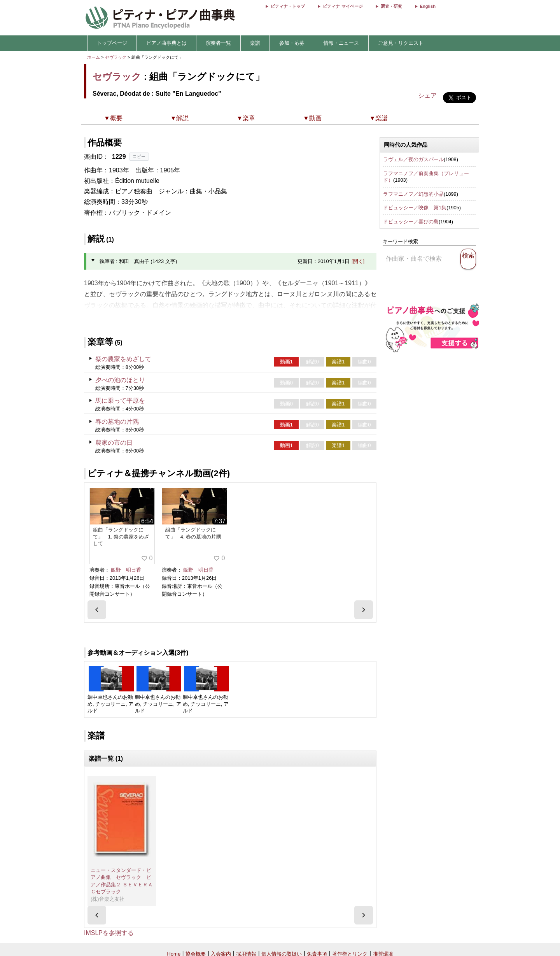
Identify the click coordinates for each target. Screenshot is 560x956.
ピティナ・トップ (288, 6)
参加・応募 (292, 43)
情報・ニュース (341, 43)
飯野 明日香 (126, 570)
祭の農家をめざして (123, 359)
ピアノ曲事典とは (166, 43)
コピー (139, 156)
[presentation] (97, 610)
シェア (427, 96)
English (428, 6)
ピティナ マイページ (343, 6)
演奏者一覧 (218, 43)
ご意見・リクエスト (401, 43)
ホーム (94, 57)
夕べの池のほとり (120, 380)
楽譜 (255, 43)
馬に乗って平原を (120, 401)
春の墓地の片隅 (117, 422)
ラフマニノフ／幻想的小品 (413, 194)
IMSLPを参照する (109, 933)
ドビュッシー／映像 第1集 (415, 208)
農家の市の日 (114, 443)
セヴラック (116, 57)
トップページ (112, 43)
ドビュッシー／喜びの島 (411, 222)
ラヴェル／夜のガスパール (413, 159)
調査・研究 (391, 6)
